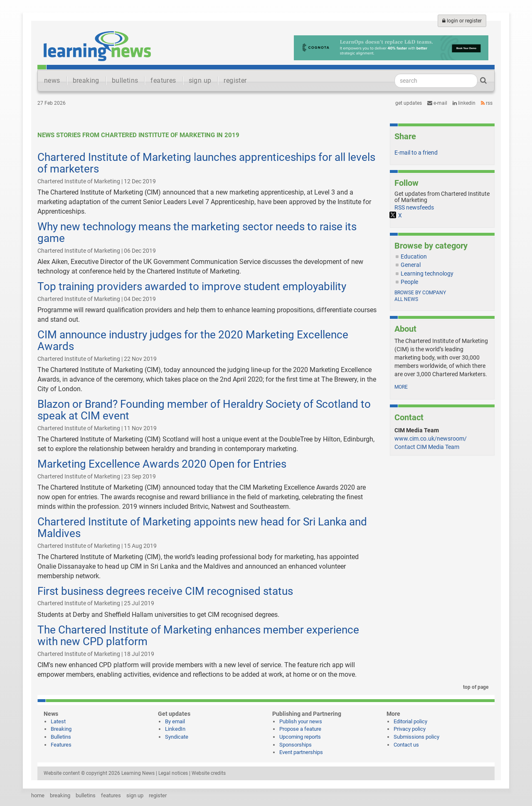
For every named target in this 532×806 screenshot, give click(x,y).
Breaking (61, 729)
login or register (462, 21)
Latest (58, 721)
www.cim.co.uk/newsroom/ (431, 439)
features (163, 80)
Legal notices (173, 773)
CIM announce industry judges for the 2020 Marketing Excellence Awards (193, 341)
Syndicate (177, 737)
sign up (200, 80)
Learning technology (427, 274)
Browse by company (420, 293)
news (52, 80)
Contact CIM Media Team (427, 447)
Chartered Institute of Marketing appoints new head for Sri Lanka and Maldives (202, 528)
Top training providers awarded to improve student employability (192, 286)
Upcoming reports (300, 737)
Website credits (209, 773)
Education (414, 256)
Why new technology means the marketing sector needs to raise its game (197, 233)
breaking (86, 80)
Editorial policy (410, 721)
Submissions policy (416, 737)
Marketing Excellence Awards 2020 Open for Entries (162, 464)
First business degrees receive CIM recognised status (165, 591)
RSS (487, 103)
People (409, 282)
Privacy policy (410, 729)
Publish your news (301, 721)
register (235, 80)
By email (175, 721)
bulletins (125, 80)
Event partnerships (301, 752)
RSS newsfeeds (414, 207)
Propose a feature (300, 729)
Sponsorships (296, 745)
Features (61, 745)
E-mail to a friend (416, 153)
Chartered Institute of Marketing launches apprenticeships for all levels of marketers (206, 163)
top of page (474, 687)
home (38, 795)
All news (406, 299)
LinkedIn (464, 103)
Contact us (406, 745)
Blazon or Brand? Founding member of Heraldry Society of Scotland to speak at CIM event (204, 410)
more (401, 387)
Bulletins (61, 737)
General (411, 265)
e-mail (437, 103)
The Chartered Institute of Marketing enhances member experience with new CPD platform (198, 636)
